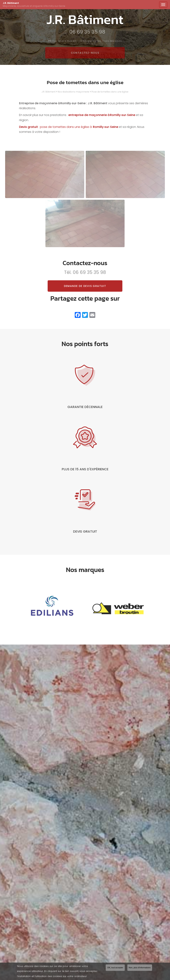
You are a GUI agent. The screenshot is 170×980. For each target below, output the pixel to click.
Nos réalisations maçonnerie (74, 92)
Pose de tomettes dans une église (110, 92)
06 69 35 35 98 (89, 272)
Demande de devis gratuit (85, 286)
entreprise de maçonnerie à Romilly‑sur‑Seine (102, 115)
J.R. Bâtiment (80, 5)
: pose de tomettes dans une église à (69, 127)
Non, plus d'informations (140, 968)
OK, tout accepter (115, 968)
